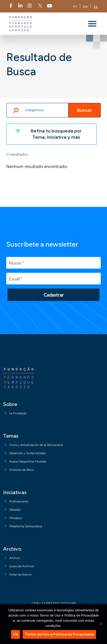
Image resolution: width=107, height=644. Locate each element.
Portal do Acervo (20, 575)
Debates (15, 510)
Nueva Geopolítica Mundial (28, 461)
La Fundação (18, 413)
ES (96, 7)
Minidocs (16, 518)
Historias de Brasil (22, 470)
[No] (100, 624)
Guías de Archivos (22, 566)
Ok (15, 634)
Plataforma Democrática (26, 526)
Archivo (15, 558)
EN (85, 7)
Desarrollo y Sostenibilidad (28, 453)
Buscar (84, 110)
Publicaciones (19, 501)
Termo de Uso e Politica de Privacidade (59, 634)
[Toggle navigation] (92, 24)
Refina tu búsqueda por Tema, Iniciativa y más (56, 134)
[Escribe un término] (53, 110)
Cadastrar (54, 295)
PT (75, 7)
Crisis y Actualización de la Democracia (36, 445)
